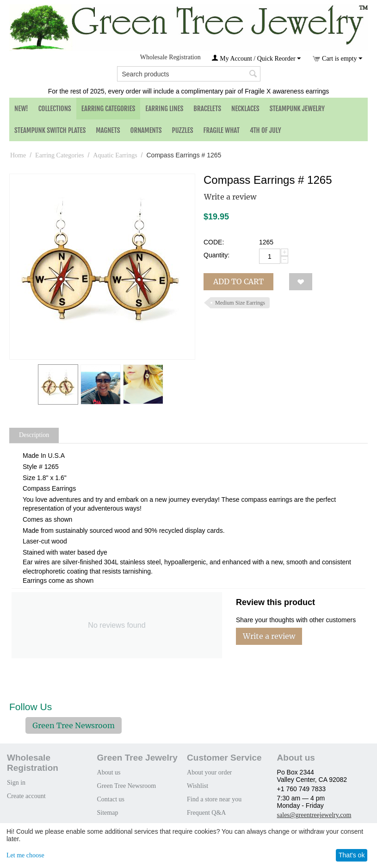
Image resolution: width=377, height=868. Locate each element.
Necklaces (245, 109)
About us (109, 772)
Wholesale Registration (170, 57)
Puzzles (183, 130)
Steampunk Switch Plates (50, 130)
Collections (55, 109)
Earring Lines (164, 109)
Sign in (16, 783)
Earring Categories (108, 109)
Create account (26, 796)
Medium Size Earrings (240, 303)
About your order (209, 772)
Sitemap (108, 813)
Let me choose (25, 855)
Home (18, 155)
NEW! (21, 109)
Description (34, 435)
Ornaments (146, 130)
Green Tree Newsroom (74, 725)
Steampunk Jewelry (297, 109)
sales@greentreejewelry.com (314, 815)
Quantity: (216, 255)
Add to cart (238, 281)
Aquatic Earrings (115, 155)
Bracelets (207, 109)
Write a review (230, 197)
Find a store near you (214, 799)
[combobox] (189, 74)
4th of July (266, 130)
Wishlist (198, 786)
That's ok (352, 855)
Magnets (108, 130)
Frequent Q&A (206, 813)
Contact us (111, 799)
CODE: (214, 242)
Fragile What (222, 130)
